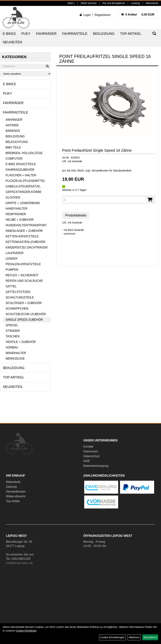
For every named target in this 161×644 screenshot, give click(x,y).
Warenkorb (152, 3)
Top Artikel (131, 34)
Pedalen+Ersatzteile (23, 264)
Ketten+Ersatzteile (22, 236)
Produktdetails (76, 215)
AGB (86, 461)
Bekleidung (104, 34)
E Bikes (9, 34)
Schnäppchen (17, 309)
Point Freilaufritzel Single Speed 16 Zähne (97, 150)
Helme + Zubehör (20, 220)
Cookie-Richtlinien (26, 631)
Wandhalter (16, 353)
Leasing (135, 3)
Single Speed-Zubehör (24, 320)
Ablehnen (134, 637)
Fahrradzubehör (20, 170)
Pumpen (12, 270)
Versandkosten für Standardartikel (111, 171)
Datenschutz (92, 456)
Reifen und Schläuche (24, 281)
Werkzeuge (15, 359)
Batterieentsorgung (96, 466)
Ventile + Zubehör (21, 342)
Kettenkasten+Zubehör (26, 242)
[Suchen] (47, 66)
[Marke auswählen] (25, 74)
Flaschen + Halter (21, 175)
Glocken (13, 197)
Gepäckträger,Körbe (24, 192)
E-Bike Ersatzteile (21, 164)
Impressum (91, 451)
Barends (13, 131)
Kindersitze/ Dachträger (27, 247)
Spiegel (12, 325)
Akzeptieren (150, 637)
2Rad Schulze (89, 3)
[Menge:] (105, 200)
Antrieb (12, 125)
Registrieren (103, 15)
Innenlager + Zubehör (24, 231)
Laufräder (15, 253)
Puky (26, 34)
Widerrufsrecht (16, 496)
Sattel (11, 286)
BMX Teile (13, 147)
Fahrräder (46, 34)
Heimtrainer (16, 214)
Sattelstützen (18, 292)
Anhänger (14, 120)
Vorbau (12, 347)
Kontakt (88, 447)
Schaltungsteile (20, 297)
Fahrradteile (75, 34)
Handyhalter (17, 209)
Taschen (13, 336)
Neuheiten (12, 42)
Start (71, 3)
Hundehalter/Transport (26, 225)
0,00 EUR (138, 15)
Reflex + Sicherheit (22, 275)
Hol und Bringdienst (114, 3)
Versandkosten (16, 492)
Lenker (11, 259)
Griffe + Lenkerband (23, 203)
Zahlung (11, 487)
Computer (14, 159)
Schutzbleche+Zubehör (26, 314)
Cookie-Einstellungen (112, 637)
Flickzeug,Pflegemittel (25, 181)
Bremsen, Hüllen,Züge (24, 153)
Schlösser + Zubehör (24, 303)
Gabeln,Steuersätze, (23, 186)
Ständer (13, 331)
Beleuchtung (17, 142)
